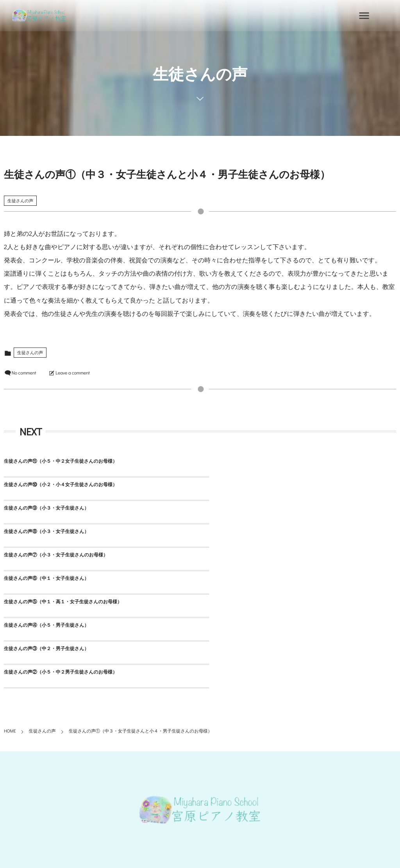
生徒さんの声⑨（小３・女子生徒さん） (46, 485)
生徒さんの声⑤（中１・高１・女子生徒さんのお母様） (63, 531)
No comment (24, 373)
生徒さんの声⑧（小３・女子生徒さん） (242, 485)
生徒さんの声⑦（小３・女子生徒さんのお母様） (56, 508)
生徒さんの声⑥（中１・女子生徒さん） (242, 508)
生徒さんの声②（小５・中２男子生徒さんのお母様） (257, 555)
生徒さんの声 (20, 201)
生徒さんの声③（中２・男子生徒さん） (46, 555)
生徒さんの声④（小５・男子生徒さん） (242, 531)
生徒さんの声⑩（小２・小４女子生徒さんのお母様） (257, 461)
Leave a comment (72, 373)
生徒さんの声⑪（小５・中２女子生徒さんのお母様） (61, 461)
